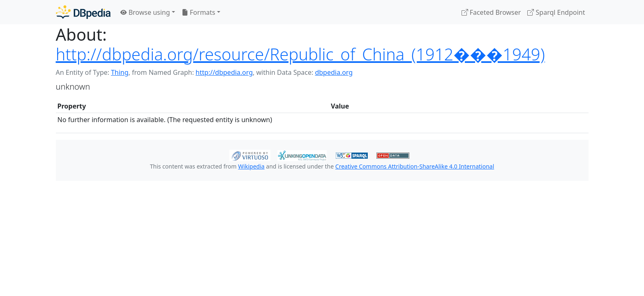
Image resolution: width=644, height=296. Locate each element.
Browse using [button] (145, 12)
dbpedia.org (334, 72)
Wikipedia (251, 166)
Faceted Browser (491, 12)
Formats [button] (199, 12)
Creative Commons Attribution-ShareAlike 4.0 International (415, 166)
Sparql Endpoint (556, 12)
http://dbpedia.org (224, 72)
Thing (120, 72)
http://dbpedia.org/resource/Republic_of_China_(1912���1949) (300, 54)
